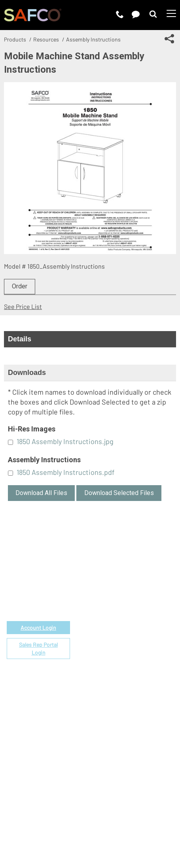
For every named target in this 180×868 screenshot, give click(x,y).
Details (20, 339)
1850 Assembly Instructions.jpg (65, 441)
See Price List (23, 306)
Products (15, 39)
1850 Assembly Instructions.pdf (65, 472)
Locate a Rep (114, 638)
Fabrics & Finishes (121, 602)
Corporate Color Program (131, 611)
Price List (109, 593)
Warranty (109, 647)
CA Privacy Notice (132, 817)
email (45, 581)
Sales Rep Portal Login (38, 649)
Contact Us (111, 715)
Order (20, 286)
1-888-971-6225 (39, 590)
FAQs (103, 656)
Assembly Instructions (93, 39)
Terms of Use (39, 817)
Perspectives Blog (121, 724)
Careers (107, 705)
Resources (46, 39)
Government (114, 584)
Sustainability (115, 733)
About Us (109, 696)
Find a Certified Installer (130, 629)
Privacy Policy (82, 817)
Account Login (38, 628)
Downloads (27, 373)
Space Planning (117, 620)
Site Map (92, 827)
